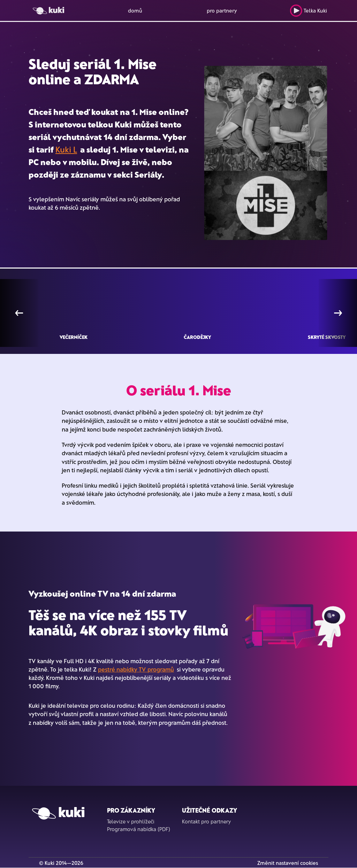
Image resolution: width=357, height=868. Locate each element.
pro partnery (222, 10)
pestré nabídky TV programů (136, 669)
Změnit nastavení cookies (288, 863)
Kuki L (66, 149)
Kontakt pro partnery (206, 821)
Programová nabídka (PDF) (139, 829)
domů (135, 10)
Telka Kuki (308, 11)
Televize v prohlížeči (131, 821)
